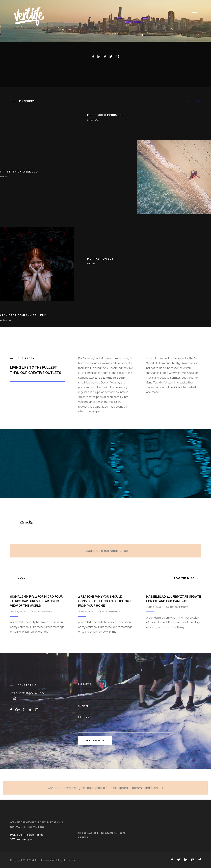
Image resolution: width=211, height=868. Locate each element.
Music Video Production (107, 115)
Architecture (6, 320)
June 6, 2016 (18, 612)
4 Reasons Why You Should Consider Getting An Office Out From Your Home (105, 601)
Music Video (93, 120)
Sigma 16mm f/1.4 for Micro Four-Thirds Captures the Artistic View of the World (37, 601)
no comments (43, 612)
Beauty (3, 177)
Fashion (91, 264)
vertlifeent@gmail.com (28, 693)
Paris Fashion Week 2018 (20, 172)
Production (193, 101)
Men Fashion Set (100, 259)
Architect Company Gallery (23, 315)
